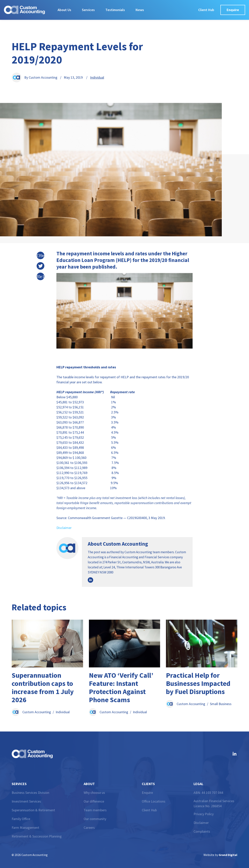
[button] (40, 255)
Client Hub (149, 810)
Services (88, 10)
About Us (64, 10)
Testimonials (115, 10)
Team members (95, 810)
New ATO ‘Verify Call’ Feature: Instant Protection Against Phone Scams (121, 688)
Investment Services (26, 801)
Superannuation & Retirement (33, 810)
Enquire (147, 793)
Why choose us (94, 793)
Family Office (21, 819)
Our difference (94, 801)
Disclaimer (64, 528)
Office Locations (154, 801)
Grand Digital (228, 855)
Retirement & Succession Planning (37, 836)
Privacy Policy (204, 814)
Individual (97, 77)
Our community (95, 819)
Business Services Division (30, 793)
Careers (89, 828)
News (140, 10)
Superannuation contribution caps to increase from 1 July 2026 (43, 688)
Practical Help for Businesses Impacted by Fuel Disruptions (198, 683)
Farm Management (25, 828)
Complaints (202, 831)
